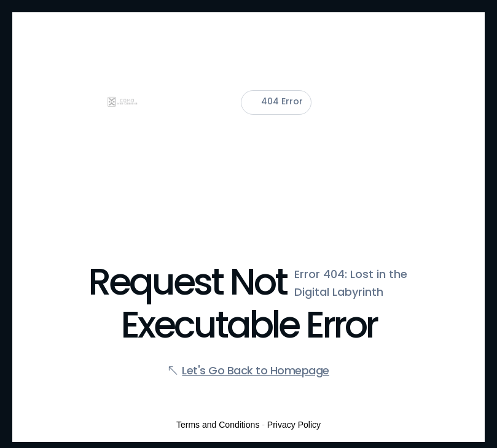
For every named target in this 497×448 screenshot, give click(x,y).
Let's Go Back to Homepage (256, 370)
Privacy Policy (294, 425)
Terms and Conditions (218, 425)
